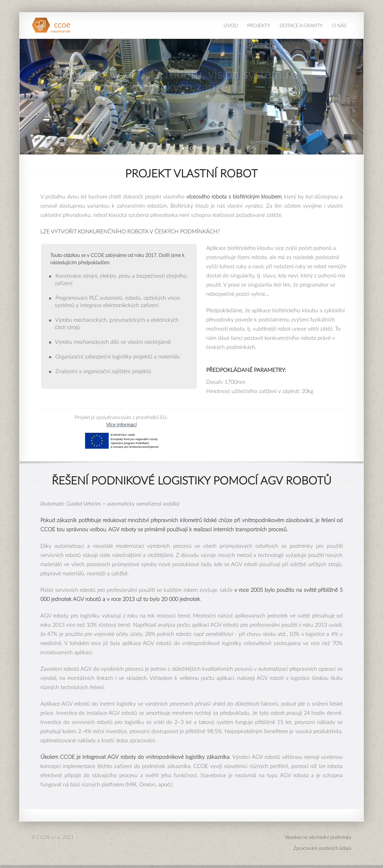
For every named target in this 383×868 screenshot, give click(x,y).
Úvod (231, 26)
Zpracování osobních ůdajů (322, 848)
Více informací (121, 425)
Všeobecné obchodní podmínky (318, 837)
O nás (339, 26)
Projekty (259, 26)
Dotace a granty (301, 26)
